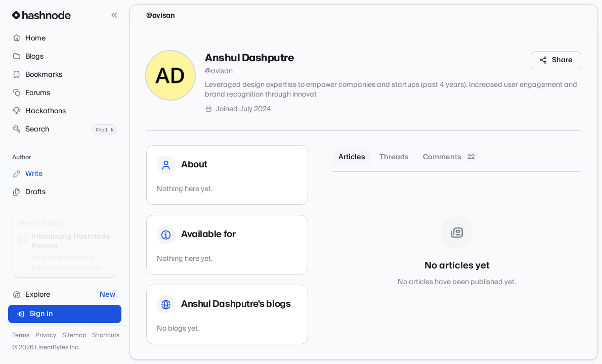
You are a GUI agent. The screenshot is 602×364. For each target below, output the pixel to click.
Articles (352, 157)
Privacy (46, 336)
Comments (450, 157)
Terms (21, 336)
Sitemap (74, 336)
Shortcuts (106, 336)
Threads (394, 157)
